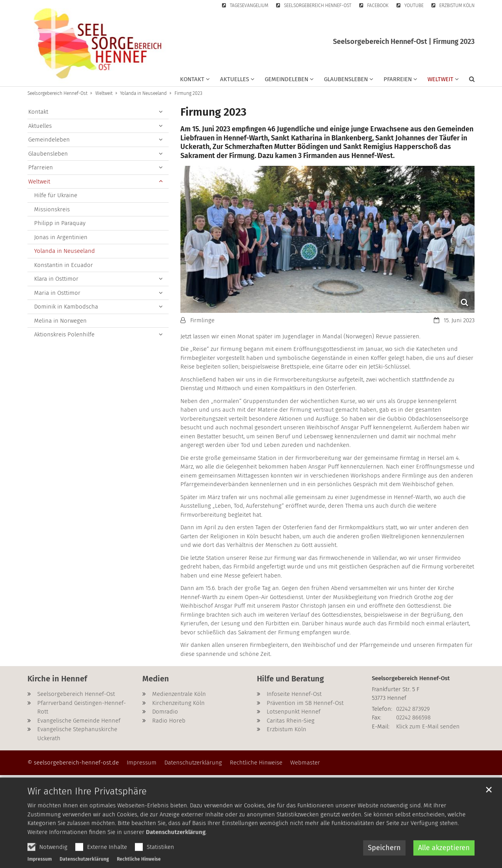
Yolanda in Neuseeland (143, 93)
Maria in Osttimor (57, 293)
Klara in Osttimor (56, 279)
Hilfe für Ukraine (56, 195)
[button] (195, 81)
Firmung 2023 (188, 93)
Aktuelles (40, 126)
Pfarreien (41, 167)
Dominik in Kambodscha (66, 307)
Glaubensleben (48, 154)
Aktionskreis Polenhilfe (64, 334)
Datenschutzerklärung (176, 850)
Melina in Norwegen (60, 321)
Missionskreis (52, 209)
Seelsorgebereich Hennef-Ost (57, 93)
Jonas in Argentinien (61, 237)
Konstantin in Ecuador (64, 265)
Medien (156, 679)
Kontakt (38, 112)
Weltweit (104, 93)
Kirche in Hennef (57, 679)
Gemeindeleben (49, 140)
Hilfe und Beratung (290, 679)
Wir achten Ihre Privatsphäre (87, 809)
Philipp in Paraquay (60, 223)
